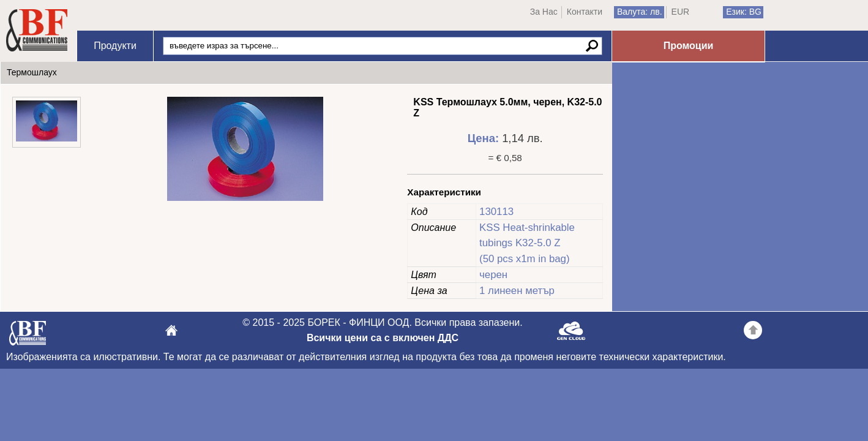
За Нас (544, 12)
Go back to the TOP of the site (753, 332)
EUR (681, 12)
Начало (37, 31)
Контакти (585, 12)
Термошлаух (32, 72)
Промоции (689, 46)
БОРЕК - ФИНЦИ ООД (28, 337)
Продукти (115, 46)
